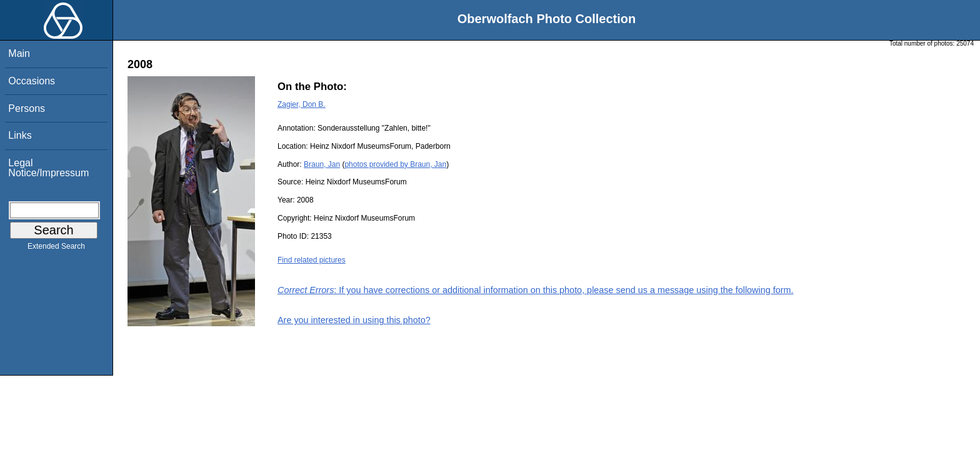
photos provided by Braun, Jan (395, 164)
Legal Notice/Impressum (48, 168)
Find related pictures (312, 260)
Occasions (32, 81)
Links (20, 135)
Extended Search (56, 249)
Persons (27, 108)
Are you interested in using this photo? (354, 320)
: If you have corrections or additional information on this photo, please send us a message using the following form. (536, 290)
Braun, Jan (322, 164)
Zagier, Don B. (302, 104)
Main (19, 53)
